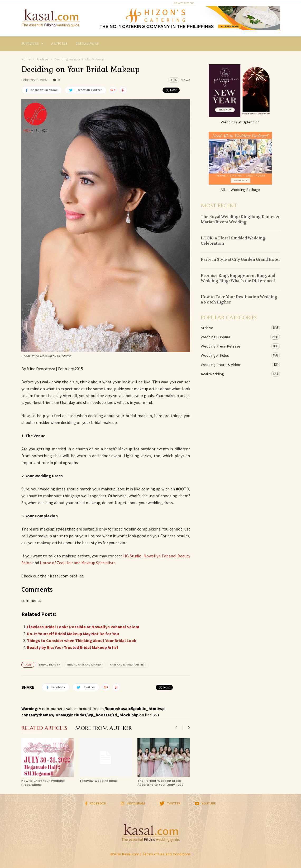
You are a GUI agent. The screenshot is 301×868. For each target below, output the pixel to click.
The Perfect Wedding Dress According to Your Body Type (160, 783)
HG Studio (132, 556)
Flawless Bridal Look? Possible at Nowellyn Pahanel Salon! (83, 627)
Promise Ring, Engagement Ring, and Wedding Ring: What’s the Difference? (238, 278)
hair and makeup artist (128, 665)
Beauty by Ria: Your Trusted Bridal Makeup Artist (73, 647)
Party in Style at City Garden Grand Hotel (240, 259)
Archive (235, 328)
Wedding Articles (235, 355)
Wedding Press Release (235, 346)
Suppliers (32, 44)
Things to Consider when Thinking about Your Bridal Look (82, 640)
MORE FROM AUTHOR (103, 729)
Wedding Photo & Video (235, 365)
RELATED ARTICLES (44, 729)
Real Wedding (235, 374)
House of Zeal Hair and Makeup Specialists (78, 563)
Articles (59, 44)
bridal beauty (49, 665)
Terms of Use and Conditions (166, 854)
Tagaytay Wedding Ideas (99, 781)
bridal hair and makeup (85, 665)
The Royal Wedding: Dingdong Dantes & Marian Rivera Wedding (240, 219)
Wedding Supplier (235, 337)
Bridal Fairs (87, 44)
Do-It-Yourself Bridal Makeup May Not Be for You (73, 634)
